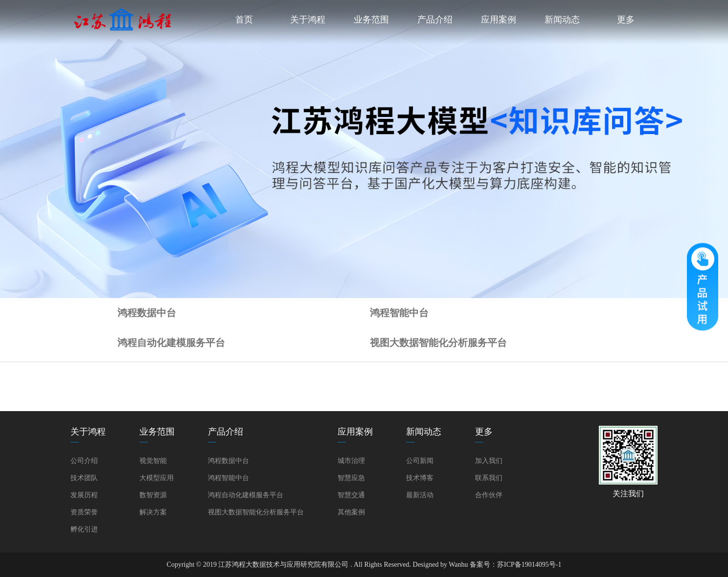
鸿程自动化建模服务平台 (171, 343)
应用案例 (499, 20)
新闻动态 (562, 20)
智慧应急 (351, 478)
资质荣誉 (84, 512)
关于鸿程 (308, 20)
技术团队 (84, 478)
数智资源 (153, 495)
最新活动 (420, 495)
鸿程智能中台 (399, 313)
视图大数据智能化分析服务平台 (438, 343)
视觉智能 (153, 461)
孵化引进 (84, 529)
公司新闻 (420, 461)
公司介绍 (84, 461)
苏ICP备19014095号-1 (529, 565)
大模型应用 (157, 478)
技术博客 (420, 478)
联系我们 (489, 478)
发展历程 (84, 495)
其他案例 (351, 512)
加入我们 (489, 461)
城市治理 (351, 461)
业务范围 (371, 20)
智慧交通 (351, 495)
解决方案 (153, 512)
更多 (626, 20)
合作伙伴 (489, 495)
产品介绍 (435, 20)
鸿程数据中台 (147, 313)
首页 (244, 20)
